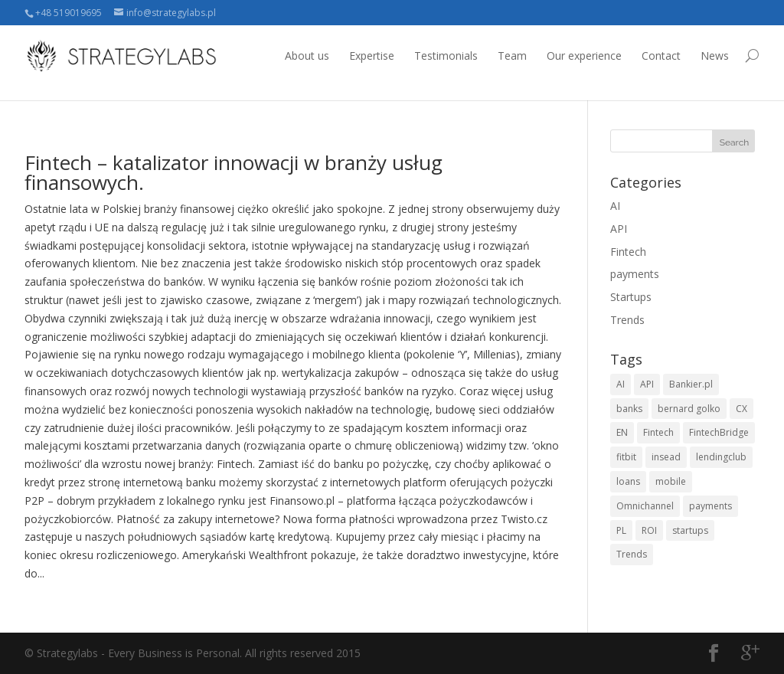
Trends (627, 320)
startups (690, 530)
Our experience (584, 56)
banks (629, 409)
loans (628, 481)
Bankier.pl (691, 384)
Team (512, 56)
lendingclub (721, 457)
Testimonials (446, 56)
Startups (631, 297)
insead (666, 457)
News (715, 56)
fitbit (626, 457)
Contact (661, 56)
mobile (671, 481)
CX (742, 409)
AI (615, 206)
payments (635, 274)
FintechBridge (719, 432)
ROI (649, 530)
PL (621, 530)
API (619, 229)
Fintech (628, 252)
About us (307, 56)
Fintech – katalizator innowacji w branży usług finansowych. (234, 172)
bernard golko (689, 409)
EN (622, 432)
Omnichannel (645, 506)
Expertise (372, 56)
